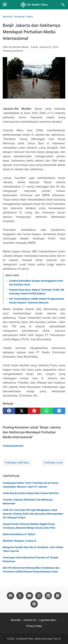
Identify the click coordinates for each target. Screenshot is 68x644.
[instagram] (39, 596)
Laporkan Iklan (47, 620)
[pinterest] (34, 411)
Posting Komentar (13, 51)
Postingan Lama (53, 463)
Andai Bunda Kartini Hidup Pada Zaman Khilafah (31, 493)
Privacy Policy (34, 626)
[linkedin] (48, 596)
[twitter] (21, 411)
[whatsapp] (47, 411)
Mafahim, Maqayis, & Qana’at (19, 541)
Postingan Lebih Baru (17, 463)
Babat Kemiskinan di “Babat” (19, 534)
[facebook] (9, 411)
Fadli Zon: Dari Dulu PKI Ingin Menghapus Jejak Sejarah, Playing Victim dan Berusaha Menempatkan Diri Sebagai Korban (33, 514)
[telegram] (59, 411)
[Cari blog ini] (63, 5)
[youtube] (29, 596)
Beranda (16, 620)
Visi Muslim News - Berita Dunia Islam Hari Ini (38, 639)
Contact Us (30, 620)
